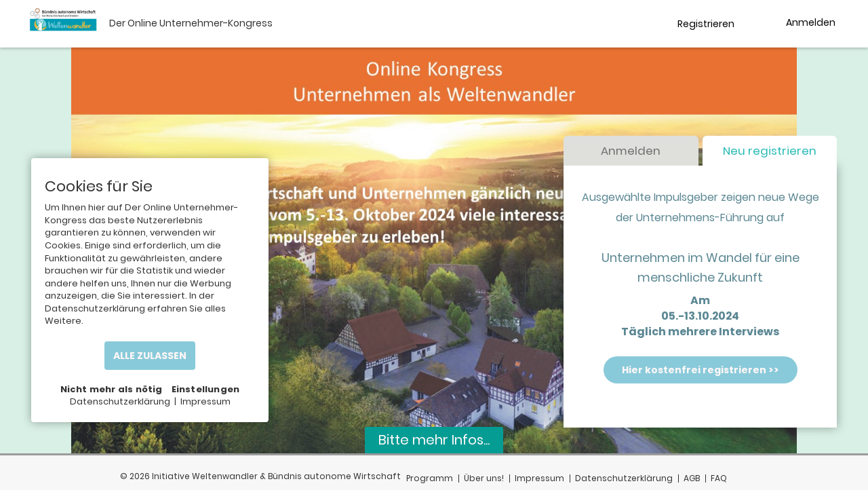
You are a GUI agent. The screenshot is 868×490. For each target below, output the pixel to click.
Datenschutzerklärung (624, 478)
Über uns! (484, 478)
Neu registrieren (770, 151)
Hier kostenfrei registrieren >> (701, 370)
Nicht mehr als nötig (112, 389)
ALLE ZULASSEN (150, 356)
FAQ (719, 478)
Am (700, 301)
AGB (692, 478)
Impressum (539, 478)
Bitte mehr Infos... (434, 440)
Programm (430, 478)
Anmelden (631, 151)
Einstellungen (206, 389)
